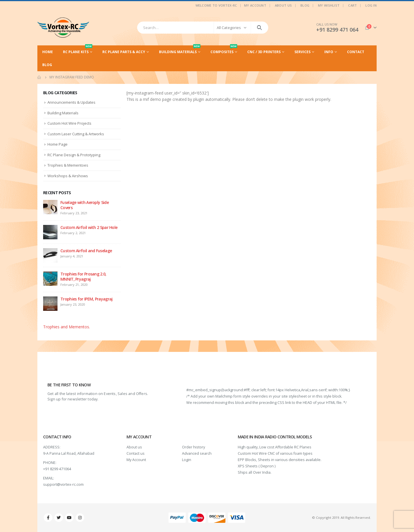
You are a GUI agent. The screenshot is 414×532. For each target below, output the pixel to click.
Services (302, 52)
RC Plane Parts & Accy (124, 52)
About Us (283, 5)
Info (329, 52)
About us (134, 447)
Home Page (57, 144)
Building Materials (180, 50)
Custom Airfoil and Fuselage (86, 251)
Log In (371, 5)
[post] (50, 207)
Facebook (48, 518)
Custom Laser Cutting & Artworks (76, 134)
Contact (356, 52)
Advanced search (197, 453)
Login (187, 460)
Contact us (136, 453)
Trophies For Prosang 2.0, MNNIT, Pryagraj (83, 276)
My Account (255, 5)
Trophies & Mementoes (68, 165)
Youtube (69, 518)
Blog (305, 5)
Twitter (59, 518)
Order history (193, 447)
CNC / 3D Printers (264, 52)
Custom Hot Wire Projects (69, 123)
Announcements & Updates (71, 102)
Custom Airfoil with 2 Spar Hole (89, 227)
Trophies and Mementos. (67, 327)
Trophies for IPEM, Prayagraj (86, 299)
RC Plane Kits (78, 50)
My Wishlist (329, 5)
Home (48, 52)
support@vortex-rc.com (63, 484)
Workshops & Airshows (68, 176)
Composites (224, 50)
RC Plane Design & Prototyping (74, 155)
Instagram (80, 518)
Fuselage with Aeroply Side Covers (85, 205)
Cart (352, 5)
